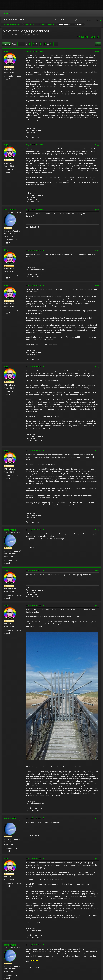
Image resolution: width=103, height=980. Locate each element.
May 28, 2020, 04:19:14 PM (35, 51)
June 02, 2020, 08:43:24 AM (35, 367)
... (27, 44)
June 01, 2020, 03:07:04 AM (35, 250)
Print (98, 44)
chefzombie (10, 210)
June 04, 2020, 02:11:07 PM (35, 451)
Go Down (6, 44)
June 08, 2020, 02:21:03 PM (35, 818)
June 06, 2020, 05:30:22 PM (35, 605)
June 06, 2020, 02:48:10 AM (35, 570)
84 (51, 44)
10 (45, 44)
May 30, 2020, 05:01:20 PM (35, 145)
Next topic (95, 37)
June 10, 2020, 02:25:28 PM (35, 858)
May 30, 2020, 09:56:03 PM (35, 209)
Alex (6, 51)
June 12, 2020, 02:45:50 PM (35, 945)
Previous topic (83, 37)
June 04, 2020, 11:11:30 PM (35, 530)
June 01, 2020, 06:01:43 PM (35, 285)
